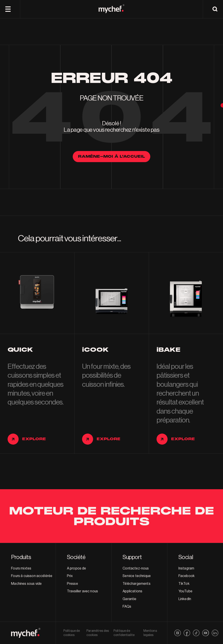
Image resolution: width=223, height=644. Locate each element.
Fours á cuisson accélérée (32, 576)
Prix (70, 576)
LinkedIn (185, 599)
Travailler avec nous (82, 591)
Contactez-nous (136, 568)
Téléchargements (136, 584)
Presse (72, 584)
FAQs (127, 607)
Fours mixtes (21, 568)
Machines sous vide (26, 584)
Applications (132, 591)
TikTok (184, 584)
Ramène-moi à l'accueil (111, 156)
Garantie (129, 599)
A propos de (77, 568)
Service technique (137, 576)
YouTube (185, 591)
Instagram (186, 568)
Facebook (187, 576)
